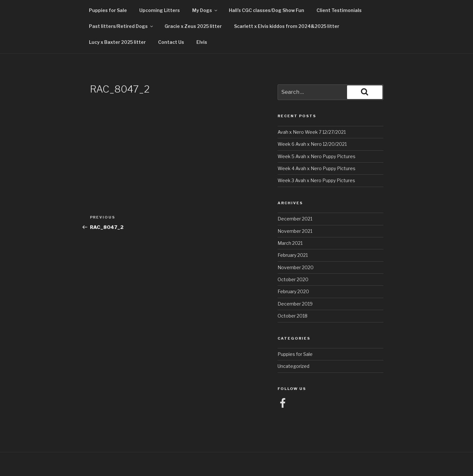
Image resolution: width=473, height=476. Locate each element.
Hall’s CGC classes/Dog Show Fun (267, 10)
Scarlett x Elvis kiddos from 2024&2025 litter (287, 26)
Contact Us (171, 42)
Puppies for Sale (108, 10)
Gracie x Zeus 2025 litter (193, 26)
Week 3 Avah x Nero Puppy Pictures (316, 180)
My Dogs (205, 10)
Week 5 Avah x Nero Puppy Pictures (317, 156)
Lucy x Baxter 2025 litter (117, 42)
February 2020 (293, 291)
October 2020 (293, 279)
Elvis (202, 42)
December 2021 (295, 219)
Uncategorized (293, 366)
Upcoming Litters (160, 10)
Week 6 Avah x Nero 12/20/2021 (312, 144)
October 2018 (293, 316)
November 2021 (295, 231)
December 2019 (295, 304)
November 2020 (296, 267)
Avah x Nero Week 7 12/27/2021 (312, 132)
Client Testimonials (339, 10)
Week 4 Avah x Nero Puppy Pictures (317, 168)
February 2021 (293, 255)
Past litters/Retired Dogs (121, 26)
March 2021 (290, 243)
